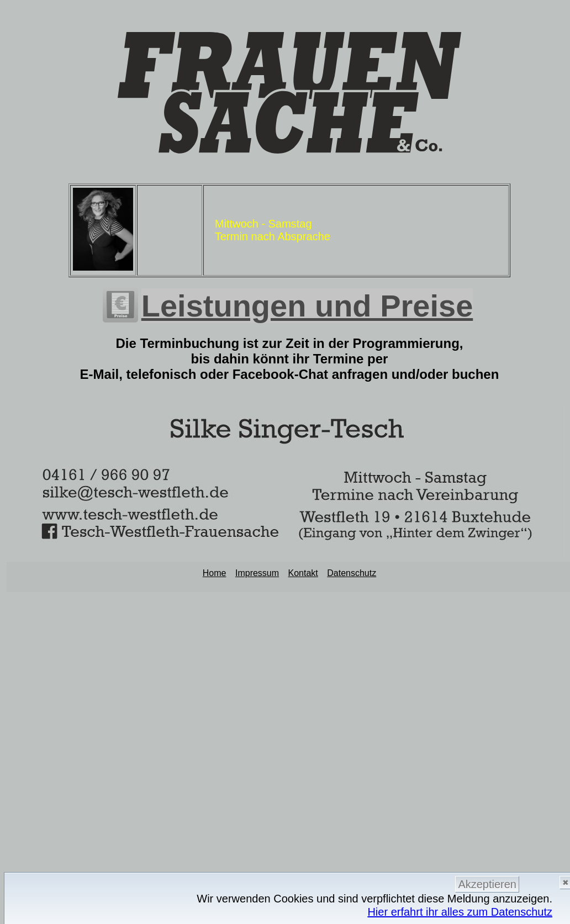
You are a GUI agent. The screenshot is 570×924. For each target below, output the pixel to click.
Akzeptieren (487, 884)
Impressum (257, 573)
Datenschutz (352, 573)
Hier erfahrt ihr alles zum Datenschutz (460, 912)
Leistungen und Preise (307, 306)
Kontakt (303, 573)
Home (215, 573)
